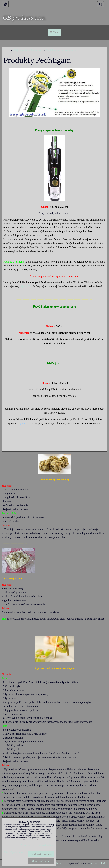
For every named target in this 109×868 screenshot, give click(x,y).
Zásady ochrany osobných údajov (37, 845)
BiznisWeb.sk (98, 863)
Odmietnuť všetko (41, 861)
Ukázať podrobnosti (14, 852)
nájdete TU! (26, 286)
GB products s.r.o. (24, 18)
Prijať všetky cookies (41, 854)
